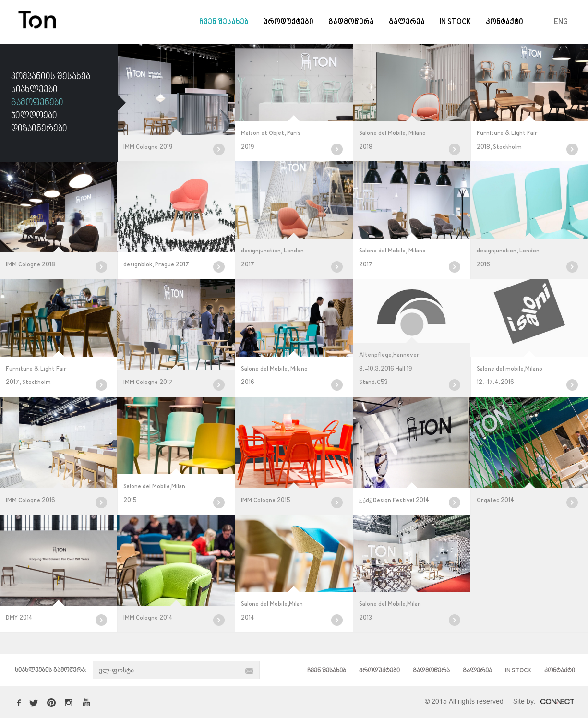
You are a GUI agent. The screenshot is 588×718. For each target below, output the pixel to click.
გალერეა (407, 22)
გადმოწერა (351, 22)
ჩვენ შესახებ (224, 22)
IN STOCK (455, 22)
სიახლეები (34, 90)
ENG (561, 22)
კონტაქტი (504, 22)
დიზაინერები (39, 129)
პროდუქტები (288, 22)
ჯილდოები (34, 116)
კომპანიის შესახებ (51, 77)
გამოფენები (37, 103)
